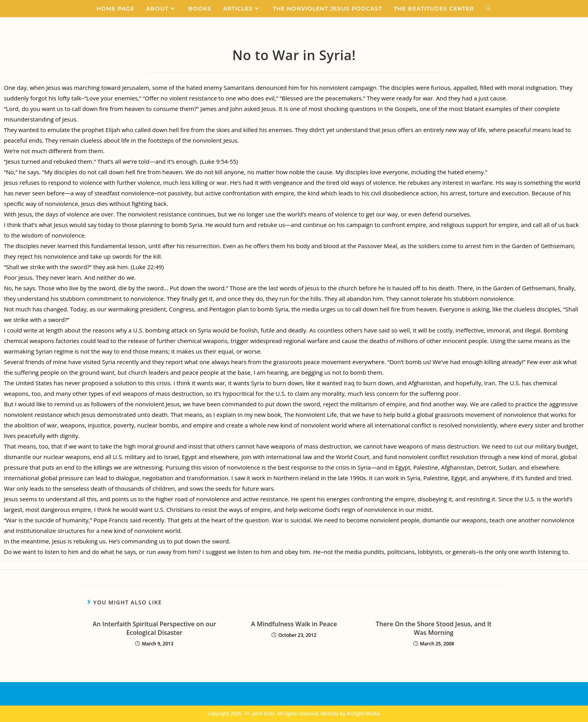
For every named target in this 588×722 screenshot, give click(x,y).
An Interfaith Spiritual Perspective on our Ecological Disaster (154, 628)
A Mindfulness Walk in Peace (294, 624)
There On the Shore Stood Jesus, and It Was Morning (434, 628)
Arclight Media (363, 714)
